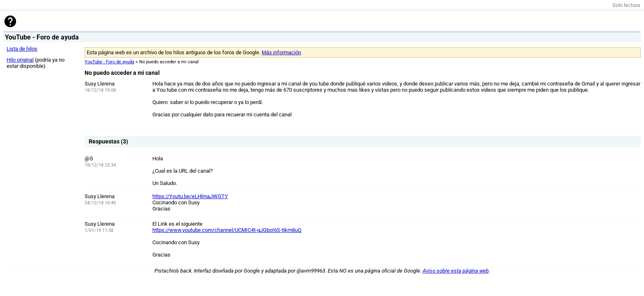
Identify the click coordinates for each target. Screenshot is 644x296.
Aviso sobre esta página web (456, 271)
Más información (281, 52)
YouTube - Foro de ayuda (109, 62)
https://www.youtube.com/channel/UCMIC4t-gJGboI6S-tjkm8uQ (227, 230)
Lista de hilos (22, 49)
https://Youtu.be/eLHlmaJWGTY (190, 196)
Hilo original (20, 60)
